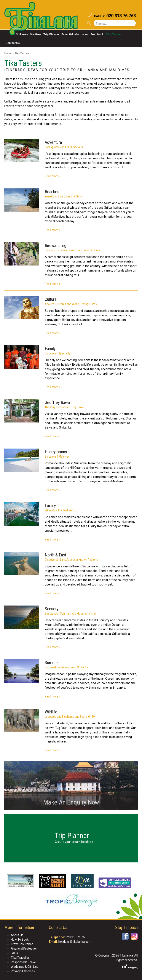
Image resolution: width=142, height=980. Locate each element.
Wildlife (51, 712)
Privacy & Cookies (23, 971)
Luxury (50, 506)
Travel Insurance (22, 944)
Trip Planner (51, 34)
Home (8, 53)
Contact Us (13, 43)
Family (50, 349)
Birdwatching (56, 245)
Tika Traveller (20, 958)
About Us (17, 935)
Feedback (97, 34)
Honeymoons (56, 452)
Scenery (52, 609)
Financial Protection (24, 949)
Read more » (52, 176)
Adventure (53, 142)
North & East (55, 555)
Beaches (52, 192)
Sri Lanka (22, 34)
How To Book (20, 940)
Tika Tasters (114, 34)
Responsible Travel (24, 962)
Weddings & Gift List (24, 967)
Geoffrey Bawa (57, 402)
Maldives (36, 34)
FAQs (14, 953)
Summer (52, 663)
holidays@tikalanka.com (75, 942)
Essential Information (75, 34)
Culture (51, 299)
